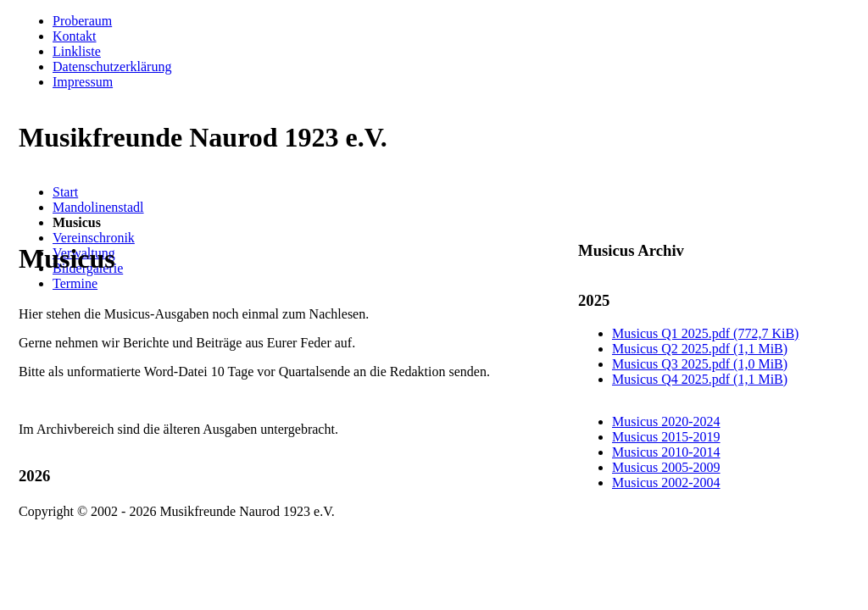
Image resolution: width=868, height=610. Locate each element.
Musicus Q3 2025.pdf (700, 364)
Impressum (83, 82)
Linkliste (77, 51)
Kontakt (75, 36)
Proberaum (82, 21)
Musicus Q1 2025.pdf (705, 333)
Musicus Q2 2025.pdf (700, 349)
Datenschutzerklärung (112, 67)
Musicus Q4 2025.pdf (700, 379)
